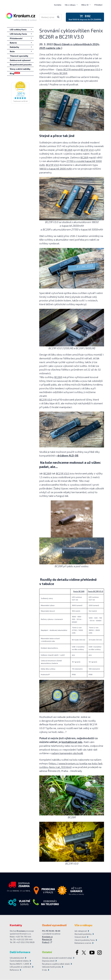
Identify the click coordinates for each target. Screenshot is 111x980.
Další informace (20, 952)
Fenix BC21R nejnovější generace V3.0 (78, 69)
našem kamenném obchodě (67, 753)
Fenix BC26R (60, 73)
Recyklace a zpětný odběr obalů (55, 964)
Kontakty (58, 5)
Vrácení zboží (80, 937)
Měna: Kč (85, 5)
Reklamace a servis (83, 943)
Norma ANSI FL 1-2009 (19, 964)
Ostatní (47, 952)
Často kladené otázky (19, 961)
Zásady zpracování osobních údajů (55, 958)
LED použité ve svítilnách (20, 967)
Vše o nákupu (70, 5)
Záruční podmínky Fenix (85, 940)
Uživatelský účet (17, 958)
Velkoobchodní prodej (52, 967)
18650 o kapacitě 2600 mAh (56, 169)
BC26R (68, 150)
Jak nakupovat (81, 931)
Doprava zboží (48, 961)
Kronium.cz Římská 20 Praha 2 (47, 940)
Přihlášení (98, 5)
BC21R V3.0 (87, 150)
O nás (45, 970)
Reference (14, 970)
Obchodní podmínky (83, 934)
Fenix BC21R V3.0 (96, 592)
